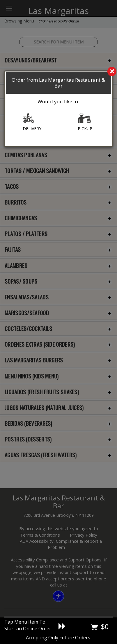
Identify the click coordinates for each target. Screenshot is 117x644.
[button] (28, 119)
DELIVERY (32, 122)
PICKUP (85, 122)
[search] (58, 72)
